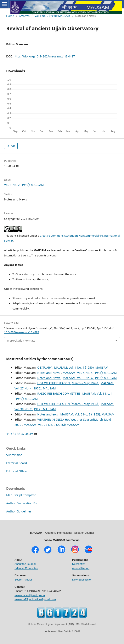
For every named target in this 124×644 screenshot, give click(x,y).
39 (31, 434)
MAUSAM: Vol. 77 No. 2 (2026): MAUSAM (52, 425)
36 (19, 434)
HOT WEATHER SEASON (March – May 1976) (68, 383)
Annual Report (81, 568)
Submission (14, 455)
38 (27, 434)
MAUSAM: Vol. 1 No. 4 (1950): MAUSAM (81, 367)
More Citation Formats (21, 341)
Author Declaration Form (23, 503)
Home (10, 16)
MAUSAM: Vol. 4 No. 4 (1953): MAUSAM (90, 373)
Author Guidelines (19, 511)
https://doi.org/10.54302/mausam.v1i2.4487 (44, 56)
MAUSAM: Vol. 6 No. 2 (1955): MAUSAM (87, 414)
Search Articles (24, 580)
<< (8, 434)
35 (15, 434)
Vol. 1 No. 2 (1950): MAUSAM (52, 16)
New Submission (82, 580)
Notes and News (49, 373)
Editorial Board (17, 463)
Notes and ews (48, 414)
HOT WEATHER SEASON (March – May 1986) (68, 404)
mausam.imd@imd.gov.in (30, 595)
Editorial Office (17, 471)
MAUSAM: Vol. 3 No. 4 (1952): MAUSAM (90, 378)
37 (23, 434)
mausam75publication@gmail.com (35, 599)
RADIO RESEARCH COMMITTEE (59, 393)
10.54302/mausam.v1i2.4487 (22, 332)
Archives (24, 16)
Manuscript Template (21, 495)
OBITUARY (45, 367)
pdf (12, 146)
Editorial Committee (26, 568)
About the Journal (25, 564)
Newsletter (78, 564)
